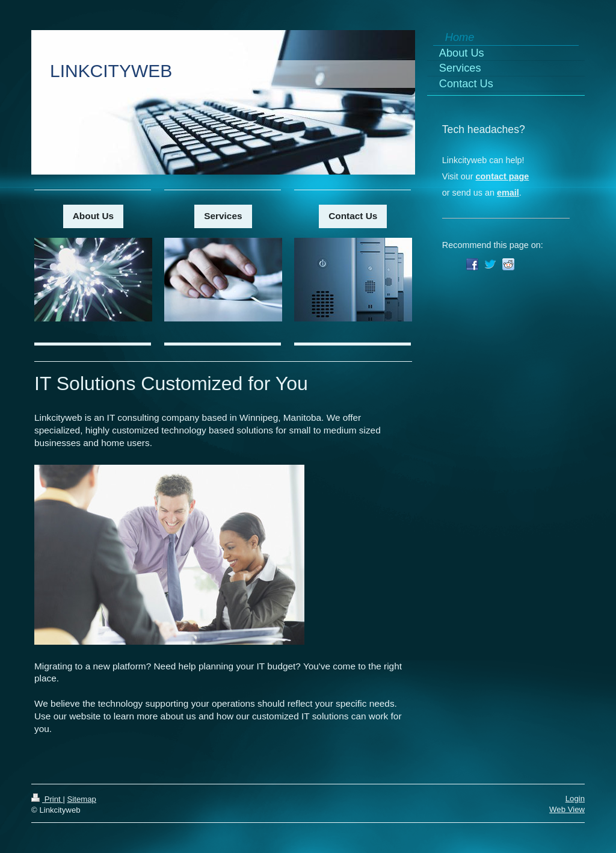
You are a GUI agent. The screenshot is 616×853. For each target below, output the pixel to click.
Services (223, 216)
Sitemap (82, 799)
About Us (93, 216)
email (508, 193)
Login (575, 799)
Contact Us (353, 216)
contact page (503, 176)
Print (47, 799)
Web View (567, 809)
